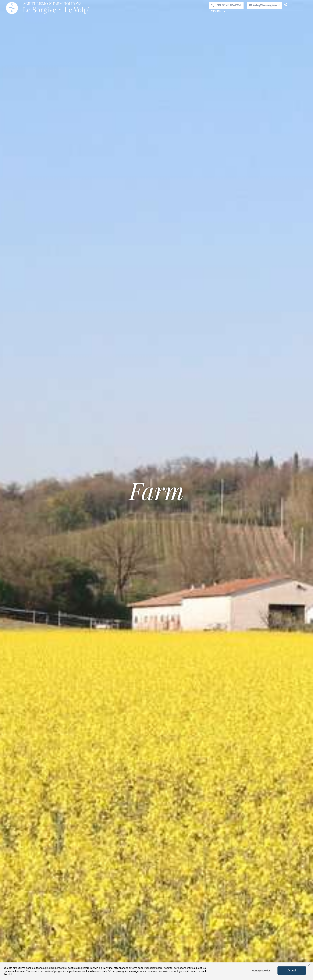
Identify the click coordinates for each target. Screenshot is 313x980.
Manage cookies (261, 971)
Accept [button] (292, 970)
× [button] (309, 965)
